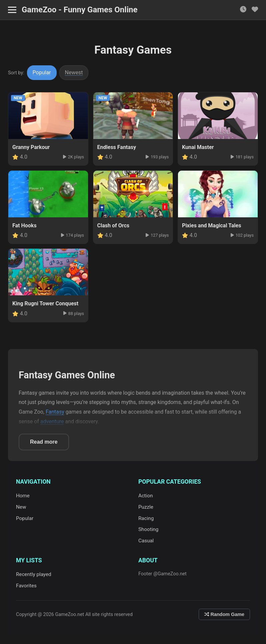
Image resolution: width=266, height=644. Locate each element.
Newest (74, 72)
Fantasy (55, 412)
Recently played (34, 574)
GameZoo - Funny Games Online (79, 10)
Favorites (26, 586)
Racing (146, 518)
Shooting (148, 529)
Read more (44, 442)
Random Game (224, 614)
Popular (42, 72)
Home (23, 496)
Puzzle (146, 507)
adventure (52, 421)
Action (146, 496)
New (21, 507)
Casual (146, 541)
